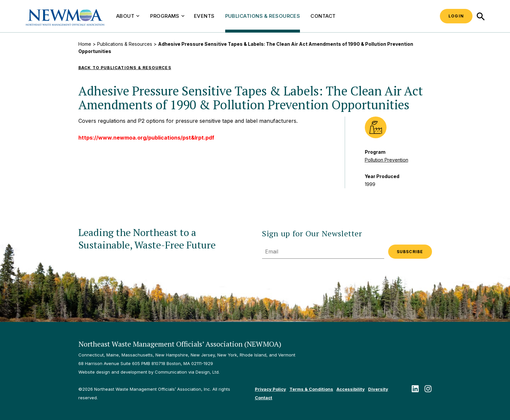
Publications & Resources (263, 16)
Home (85, 44)
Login (456, 16)
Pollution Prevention (387, 160)
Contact (323, 16)
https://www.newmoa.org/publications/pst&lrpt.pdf (146, 138)
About (128, 16)
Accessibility (351, 389)
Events (204, 16)
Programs (167, 16)
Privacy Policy (270, 389)
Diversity (378, 389)
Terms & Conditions (311, 389)
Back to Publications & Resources (125, 68)
